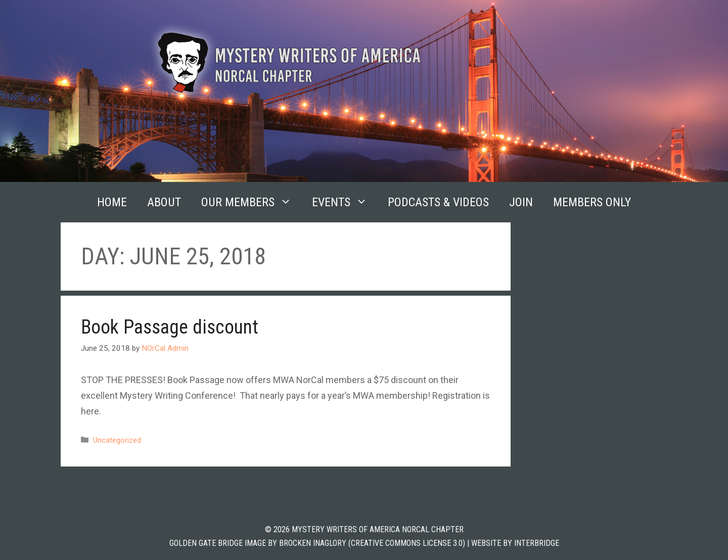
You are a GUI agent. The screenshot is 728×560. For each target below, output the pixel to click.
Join (521, 202)
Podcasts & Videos (438, 202)
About (164, 202)
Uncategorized (117, 440)
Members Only (592, 202)
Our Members (252, 202)
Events (345, 202)
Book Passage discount (170, 327)
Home (112, 202)
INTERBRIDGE (537, 543)
